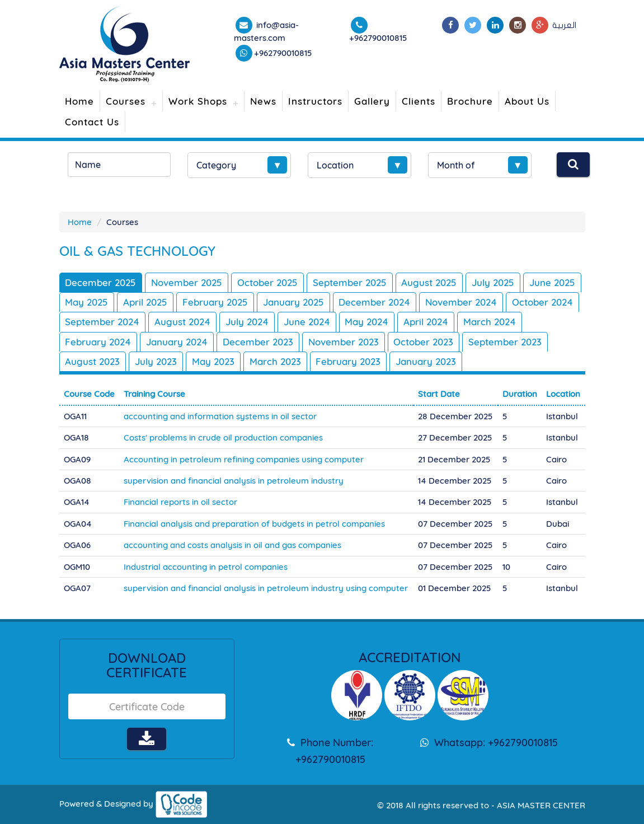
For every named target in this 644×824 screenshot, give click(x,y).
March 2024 (92, 342)
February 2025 (277, 302)
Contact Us (92, 122)
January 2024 (245, 342)
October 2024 (96, 322)
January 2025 (356, 302)
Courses (126, 101)
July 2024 (324, 322)
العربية (564, 25)
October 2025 (268, 282)
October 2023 (493, 342)
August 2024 (259, 322)
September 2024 (179, 322)
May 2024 (445, 322)
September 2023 (102, 361)
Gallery (372, 101)
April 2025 (207, 302)
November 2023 (412, 342)
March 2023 (365, 361)
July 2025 (494, 282)
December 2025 (101, 282)
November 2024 (524, 302)
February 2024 (166, 342)
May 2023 (303, 361)
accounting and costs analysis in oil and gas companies (232, 545)
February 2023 (438, 361)
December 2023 (327, 342)
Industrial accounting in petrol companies (206, 567)
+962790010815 (283, 53)
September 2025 (350, 282)
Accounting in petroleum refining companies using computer (244, 459)
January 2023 (516, 361)
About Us (527, 101)
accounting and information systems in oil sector (220, 416)
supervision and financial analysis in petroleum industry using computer (266, 588)
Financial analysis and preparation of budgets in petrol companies (254, 524)
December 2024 (438, 302)
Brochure (470, 101)
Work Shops (198, 101)
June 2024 (384, 322)
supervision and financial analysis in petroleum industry (234, 481)
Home (79, 101)
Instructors (315, 101)
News (263, 101)
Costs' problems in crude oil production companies (223, 437)
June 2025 (89, 302)
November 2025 (187, 282)
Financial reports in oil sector (180, 502)
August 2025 (430, 282)
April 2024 (504, 322)
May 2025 (149, 302)
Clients (419, 101)
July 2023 (245, 361)
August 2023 (181, 361)
